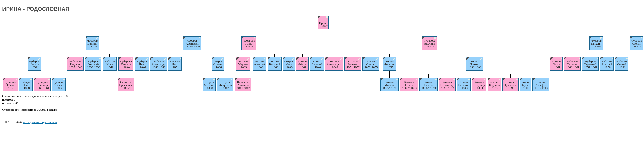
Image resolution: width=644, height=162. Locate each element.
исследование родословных (40, 122)
